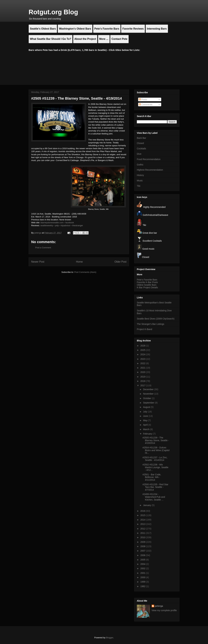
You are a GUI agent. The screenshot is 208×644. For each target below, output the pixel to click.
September (149, 403)
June (146, 416)
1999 (143, 582)
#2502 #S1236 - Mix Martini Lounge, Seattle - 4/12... (155, 467)
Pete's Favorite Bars (147, 280)
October (147, 398)
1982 (143, 586)
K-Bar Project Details (147, 287)
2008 (143, 546)
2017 (143, 385)
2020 (143, 372)
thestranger (78, 225)
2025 (143, 350)
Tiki (139, 186)
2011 (143, 533)
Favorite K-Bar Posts (147, 282)
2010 (143, 537)
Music (140, 181)
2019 (143, 377)
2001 (143, 573)
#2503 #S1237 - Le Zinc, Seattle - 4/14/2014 (155, 459)
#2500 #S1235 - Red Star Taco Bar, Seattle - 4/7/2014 (155, 487)
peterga (159, 606)
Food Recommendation (149, 159)
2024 (143, 354)
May (145, 420)
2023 (143, 359)
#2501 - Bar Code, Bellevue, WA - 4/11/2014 (152, 477)
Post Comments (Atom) (85, 272)
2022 (143, 363)
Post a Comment (43, 248)
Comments (146, 104)
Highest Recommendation (150, 170)
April (146, 425)
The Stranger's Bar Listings (150, 324)
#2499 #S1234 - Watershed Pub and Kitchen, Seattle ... (154, 497)
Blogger (110, 638)
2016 (143, 511)
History (140, 175)
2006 (143, 555)
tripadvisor (65, 225)
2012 (143, 529)
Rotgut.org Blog (53, 12)
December (149, 389)
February (148, 434)
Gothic (140, 165)
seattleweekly (47, 225)
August (147, 407)
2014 (143, 520)
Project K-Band (144, 329)
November (149, 394)
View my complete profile (164, 610)
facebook (70, 223)
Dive (139, 154)
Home (79, 262)
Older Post (120, 262)
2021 (143, 368)
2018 (143, 381)
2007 (143, 551)
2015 (143, 515)
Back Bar (141, 138)
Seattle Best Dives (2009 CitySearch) (156, 319)
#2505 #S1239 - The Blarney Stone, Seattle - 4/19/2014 (156, 440)
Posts (143, 99)
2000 (143, 577)
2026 (143, 346)
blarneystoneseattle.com (52, 223)
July (145, 412)
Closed (140, 143)
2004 (143, 564)
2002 (143, 568)
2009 (143, 542)
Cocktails (141, 149)
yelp (57, 225)
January (147, 505)
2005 (143, 560)
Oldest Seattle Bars (147, 285)
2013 (143, 524)
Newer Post (38, 262)
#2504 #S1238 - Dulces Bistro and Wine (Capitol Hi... (156, 450)
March (146, 429)
